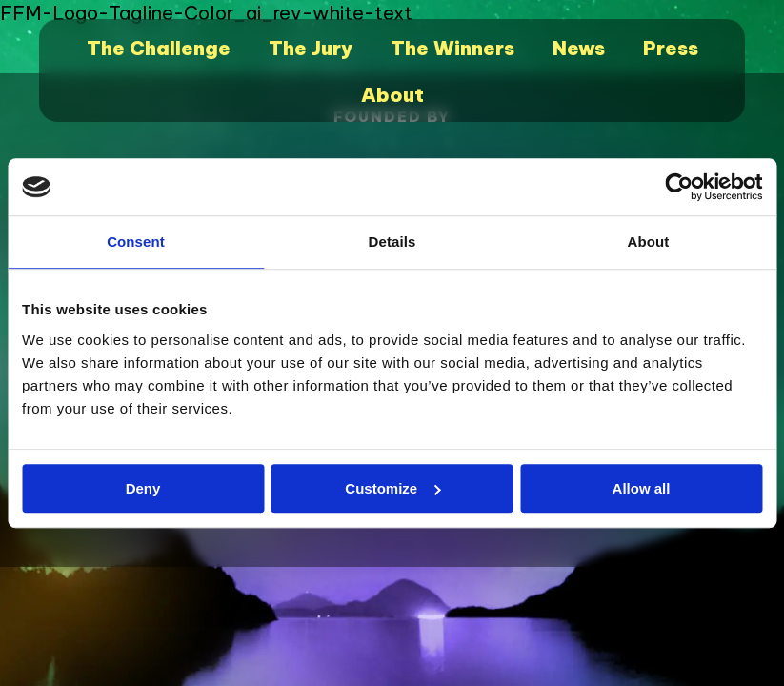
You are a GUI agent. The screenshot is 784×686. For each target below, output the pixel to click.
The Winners (452, 48)
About (392, 95)
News (579, 48)
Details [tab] (392, 242)
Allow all (642, 488)
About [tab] (649, 242)
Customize (392, 488)
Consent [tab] (136, 242)
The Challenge (159, 48)
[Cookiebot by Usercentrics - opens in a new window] (679, 187)
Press (671, 48)
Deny (143, 488)
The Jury (311, 48)
